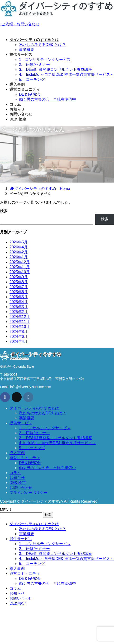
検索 (4, 211)
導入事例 (17, 453)
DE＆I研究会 (30, 94)
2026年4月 (19, 247)
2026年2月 (19, 252)
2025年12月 (20, 262)
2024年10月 (20, 327)
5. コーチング (32, 79)
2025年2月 (19, 312)
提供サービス (21, 423)
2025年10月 (20, 272)
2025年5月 (19, 297)
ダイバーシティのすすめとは (34, 408)
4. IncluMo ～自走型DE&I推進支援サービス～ (57, 443)
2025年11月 (20, 267)
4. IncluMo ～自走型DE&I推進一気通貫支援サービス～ (66, 74)
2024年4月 (19, 342)
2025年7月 (19, 287)
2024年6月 (19, 337)
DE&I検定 (18, 483)
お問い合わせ (21, 488)
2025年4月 (19, 302)
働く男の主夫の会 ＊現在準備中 (47, 99)
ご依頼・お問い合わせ (20, 24)
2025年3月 (19, 307)
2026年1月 (19, 257)
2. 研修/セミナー (34, 65)
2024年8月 (19, 332)
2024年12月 (20, 317)
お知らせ (17, 478)
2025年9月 (19, 277)
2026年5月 (19, 242)
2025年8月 (19, 282)
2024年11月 (20, 322)
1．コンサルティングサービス (45, 60)
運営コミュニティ (25, 458)
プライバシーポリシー (28, 493)
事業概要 (27, 50)
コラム (15, 473)
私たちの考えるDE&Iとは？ (42, 45)
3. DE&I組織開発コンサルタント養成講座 (55, 69)
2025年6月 (19, 292)
